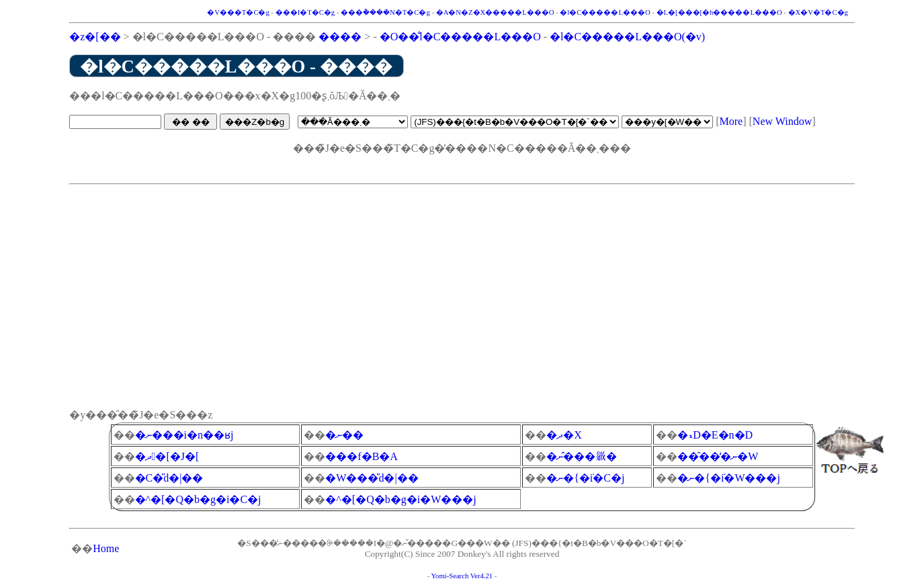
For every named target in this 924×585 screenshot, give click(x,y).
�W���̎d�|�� (372, 478)
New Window (782, 121)
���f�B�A (362, 456)
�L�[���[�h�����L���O (719, 12)
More (731, 121)
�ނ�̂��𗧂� (582, 456)
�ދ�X (564, 435)
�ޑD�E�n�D (715, 435)
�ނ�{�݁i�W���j (729, 478)
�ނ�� (344, 435)
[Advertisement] (462, 284)
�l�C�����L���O (605, 12)
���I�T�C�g (305, 12)
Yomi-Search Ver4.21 (462, 576)
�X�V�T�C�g (818, 12)
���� (340, 37)
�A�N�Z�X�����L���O (495, 12)
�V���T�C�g (238, 12)
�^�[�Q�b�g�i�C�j (198, 499)
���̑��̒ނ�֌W (718, 456)
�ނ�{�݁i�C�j (585, 478)
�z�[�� (95, 37)
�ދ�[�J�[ (167, 456)
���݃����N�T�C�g (385, 12)
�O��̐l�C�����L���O (460, 37)
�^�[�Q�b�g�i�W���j (401, 499)
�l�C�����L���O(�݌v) (627, 37)
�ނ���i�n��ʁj (184, 435)
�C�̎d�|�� (169, 478)
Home (106, 548)
